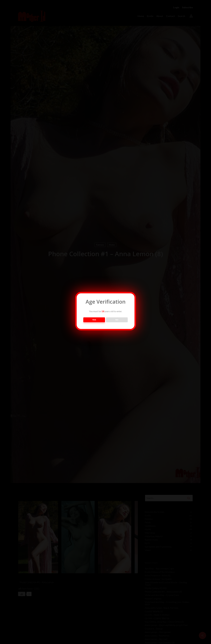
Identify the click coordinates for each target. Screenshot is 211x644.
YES (94, 320)
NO (117, 320)
